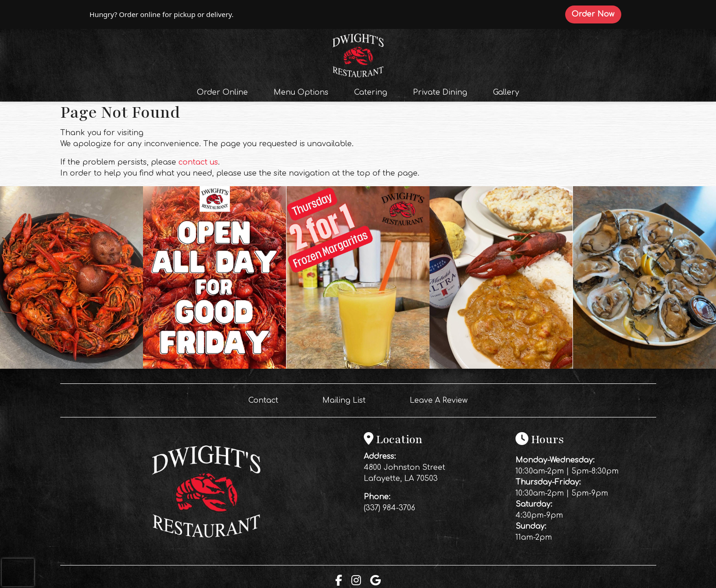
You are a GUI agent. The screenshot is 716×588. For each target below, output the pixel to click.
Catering (371, 92)
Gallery (506, 92)
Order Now (596, 14)
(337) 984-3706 (390, 508)
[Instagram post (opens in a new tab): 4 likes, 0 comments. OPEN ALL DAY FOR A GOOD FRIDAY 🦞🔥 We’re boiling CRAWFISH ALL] (215, 366)
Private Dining (440, 92)
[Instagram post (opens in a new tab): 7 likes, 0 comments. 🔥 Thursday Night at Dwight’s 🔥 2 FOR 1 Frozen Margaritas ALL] (72, 366)
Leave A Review (442, 400)
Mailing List (344, 400)
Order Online (225, 91)
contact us (198, 162)
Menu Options (301, 92)
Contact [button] (267, 400)
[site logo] (358, 54)
